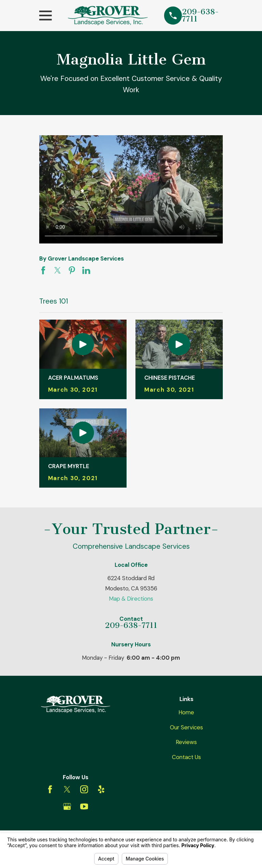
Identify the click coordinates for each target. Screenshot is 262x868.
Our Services (186, 727)
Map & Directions (131, 599)
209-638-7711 (200, 16)
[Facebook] (50, 789)
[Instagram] (84, 789)
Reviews (186, 742)
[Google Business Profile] (67, 806)
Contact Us (186, 757)
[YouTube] (84, 806)
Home (186, 712)
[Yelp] (101, 789)
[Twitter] (67, 789)
